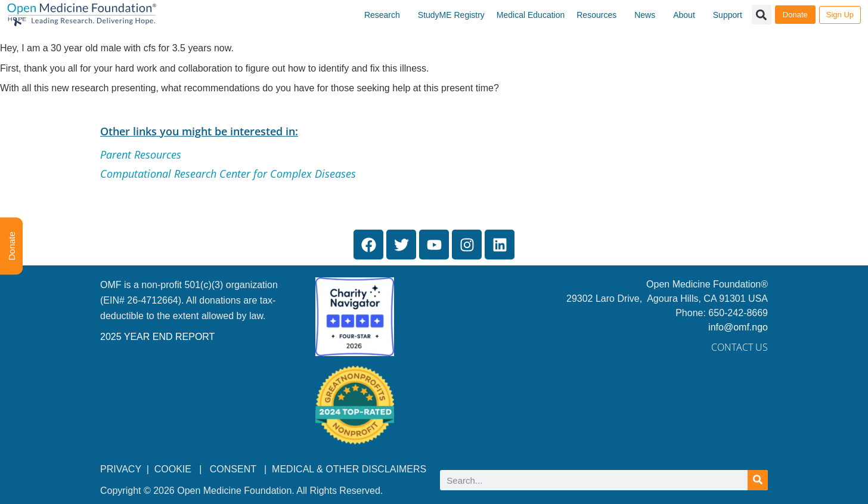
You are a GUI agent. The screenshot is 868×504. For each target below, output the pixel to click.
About (684, 15)
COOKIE (174, 469)
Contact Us (740, 347)
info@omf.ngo (738, 327)
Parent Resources (141, 154)
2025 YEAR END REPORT (157, 337)
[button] (762, 15)
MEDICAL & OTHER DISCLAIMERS (349, 469)
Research (382, 15)
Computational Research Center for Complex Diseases (228, 174)
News (645, 15)
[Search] (758, 480)
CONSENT (233, 469)
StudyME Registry (451, 15)
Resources (596, 15)
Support (728, 15)
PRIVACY (121, 469)
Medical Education (531, 15)
